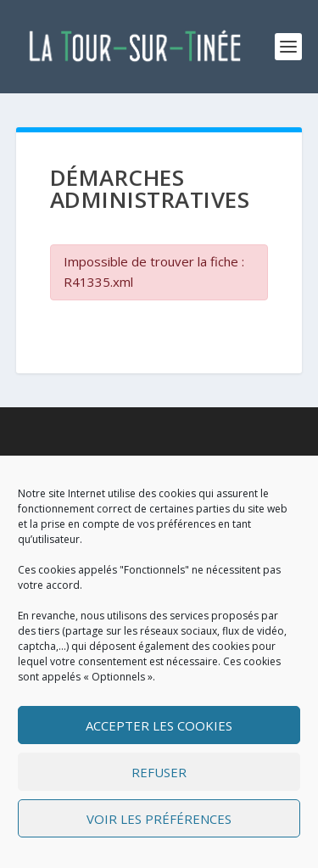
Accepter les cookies (159, 725)
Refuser (159, 772)
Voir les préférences (159, 819)
